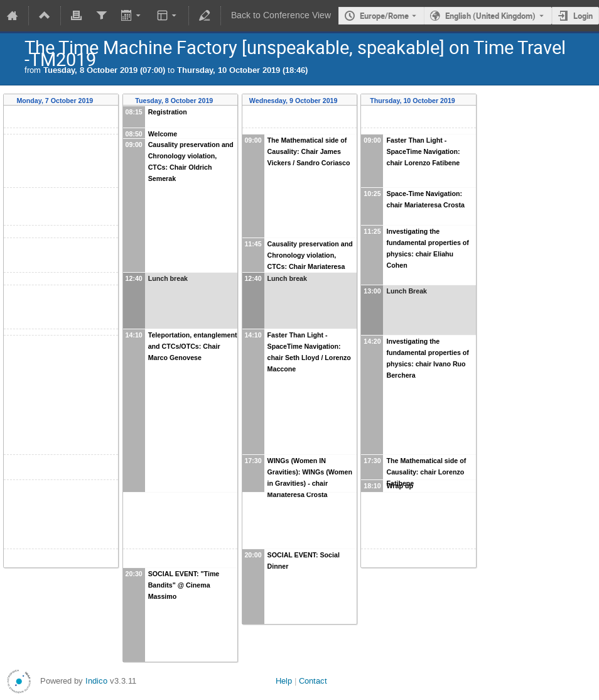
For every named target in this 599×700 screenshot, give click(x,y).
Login (583, 16)
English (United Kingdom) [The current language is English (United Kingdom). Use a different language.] (490, 16)
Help (284, 681)
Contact (313, 681)
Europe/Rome (384, 16)
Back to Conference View (281, 15)
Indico (96, 681)
